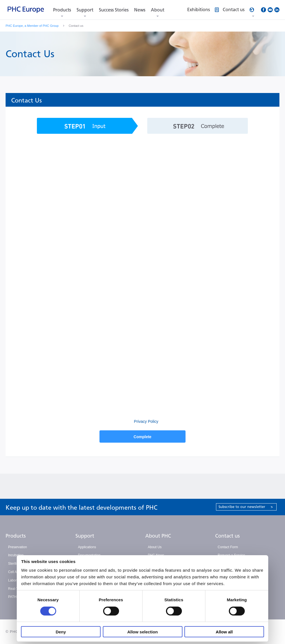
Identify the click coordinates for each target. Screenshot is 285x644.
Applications (87, 547)
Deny (61, 632)
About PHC (158, 536)
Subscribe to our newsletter (246, 507)
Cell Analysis (18, 572)
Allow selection (142, 632)
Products (62, 10)
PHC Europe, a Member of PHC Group (32, 26)
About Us (155, 547)
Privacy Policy (145, 421)
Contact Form (228, 547)
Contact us (227, 536)
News (140, 10)
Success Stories (114, 10)
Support (85, 10)
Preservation (17, 547)
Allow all (224, 632)
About (158, 10)
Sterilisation (17, 564)
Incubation (16, 555)
